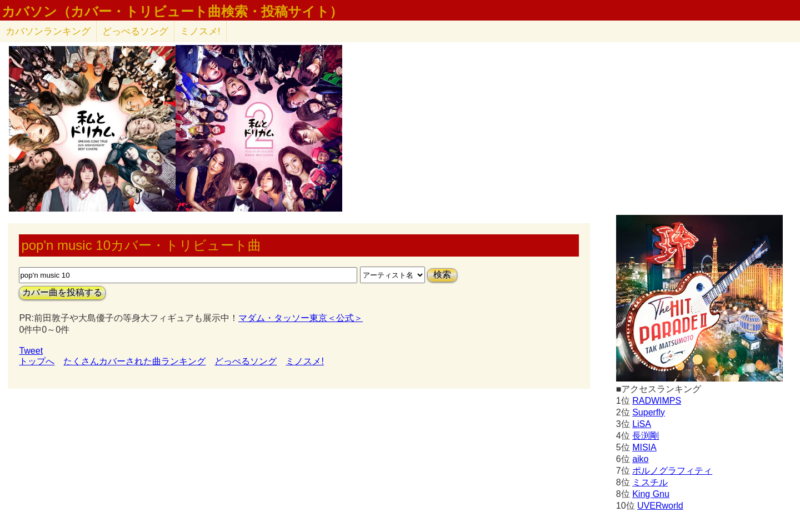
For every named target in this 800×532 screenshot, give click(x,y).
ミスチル (650, 482)
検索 (442, 275)
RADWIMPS (657, 401)
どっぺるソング (135, 31)
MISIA (644, 447)
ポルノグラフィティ (672, 471)
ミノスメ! (200, 31)
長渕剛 (646, 436)
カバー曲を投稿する (62, 292)
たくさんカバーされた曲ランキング (134, 361)
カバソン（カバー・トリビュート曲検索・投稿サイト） (172, 12)
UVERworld (660, 506)
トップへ (37, 361)
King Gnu (651, 494)
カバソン (48, 31)
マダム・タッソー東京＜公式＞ (301, 318)
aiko (640, 459)
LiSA (642, 424)
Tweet (31, 351)
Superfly (649, 412)
